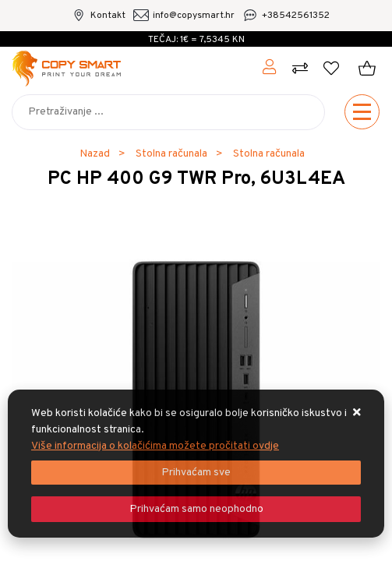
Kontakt (108, 16)
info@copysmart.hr (194, 16)
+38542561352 (296, 16)
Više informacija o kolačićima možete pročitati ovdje (155, 446)
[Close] (196, 473)
